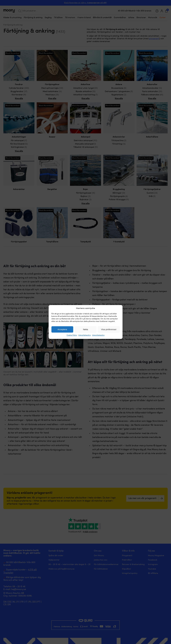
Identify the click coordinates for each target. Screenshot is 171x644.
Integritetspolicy (85, 335)
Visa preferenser (109, 329)
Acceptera (62, 329)
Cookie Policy (72, 335)
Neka (85, 329)
